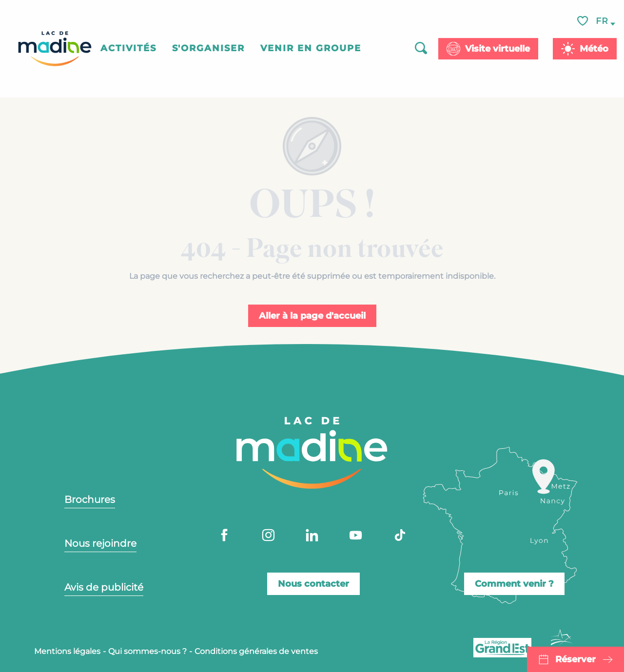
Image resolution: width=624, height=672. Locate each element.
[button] (603, 21)
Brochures (90, 499)
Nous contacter (313, 584)
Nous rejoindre (100, 543)
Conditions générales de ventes (256, 651)
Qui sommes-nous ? (147, 651)
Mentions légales (67, 651)
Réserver (575, 659)
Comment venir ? (514, 584)
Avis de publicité (104, 587)
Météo (594, 49)
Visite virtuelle (497, 49)
